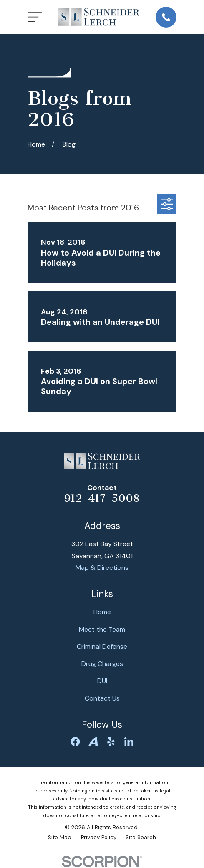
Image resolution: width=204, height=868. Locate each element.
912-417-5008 (102, 498)
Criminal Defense (102, 647)
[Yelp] (111, 741)
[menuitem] (60, 838)
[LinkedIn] (129, 741)
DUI (102, 681)
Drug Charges (102, 664)
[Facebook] (75, 741)
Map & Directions (102, 568)
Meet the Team (102, 629)
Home (102, 612)
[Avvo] (93, 741)
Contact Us (102, 698)
